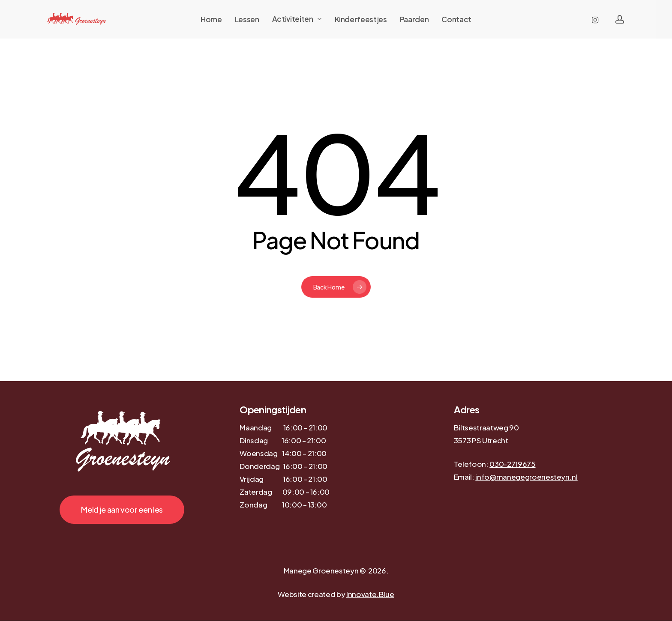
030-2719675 (512, 464)
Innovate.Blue (370, 594)
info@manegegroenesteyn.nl (526, 477)
